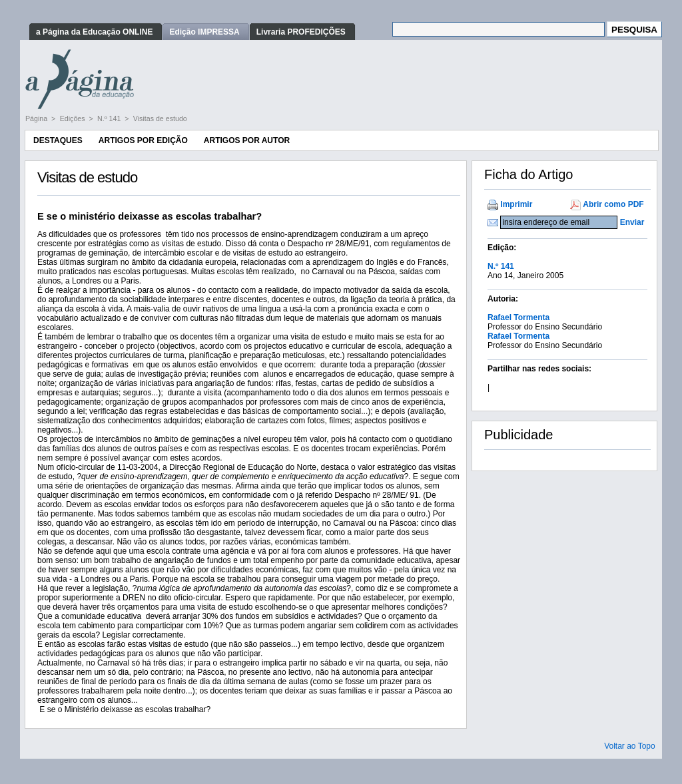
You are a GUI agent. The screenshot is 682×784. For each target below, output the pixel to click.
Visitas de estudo (160, 118)
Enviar (632, 222)
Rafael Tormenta (518, 317)
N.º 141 (110, 118)
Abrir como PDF (613, 204)
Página (37, 118)
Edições (74, 118)
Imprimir (516, 204)
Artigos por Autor (247, 140)
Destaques (58, 140)
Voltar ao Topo (630, 746)
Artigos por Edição (143, 140)
